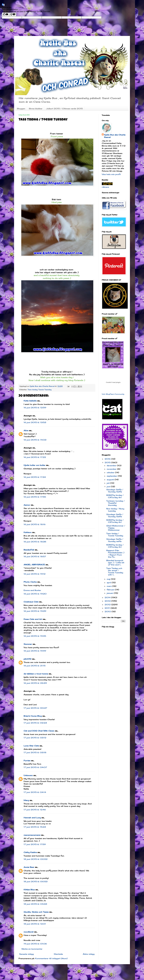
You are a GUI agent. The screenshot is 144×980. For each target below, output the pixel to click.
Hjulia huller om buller (34, 465)
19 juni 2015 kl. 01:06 (35, 944)
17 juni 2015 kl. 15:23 (35, 827)
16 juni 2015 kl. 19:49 (35, 651)
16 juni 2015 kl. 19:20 (35, 594)
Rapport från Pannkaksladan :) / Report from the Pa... (115, 554)
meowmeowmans (32, 835)
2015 (108, 462)
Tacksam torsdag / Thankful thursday (115, 503)
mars (110, 586)
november (112, 469)
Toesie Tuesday (45, 390)
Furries (27, 761)
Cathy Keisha (30, 852)
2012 (108, 605)
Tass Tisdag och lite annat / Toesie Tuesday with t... (115, 572)
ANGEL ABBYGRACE (34, 565)
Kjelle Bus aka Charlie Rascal (115, 136)
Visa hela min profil (111, 174)
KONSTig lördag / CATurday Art (115, 496)
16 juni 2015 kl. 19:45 (35, 636)
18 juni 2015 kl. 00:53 (36, 882)
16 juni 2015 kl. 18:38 (35, 542)
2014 (108, 597)
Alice (26, 430)
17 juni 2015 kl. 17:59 (35, 844)
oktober (111, 472)
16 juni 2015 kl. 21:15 (35, 666)
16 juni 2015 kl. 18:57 (35, 556)
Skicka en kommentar (32, 949)
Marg (26, 800)
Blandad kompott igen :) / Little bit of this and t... (115, 563)
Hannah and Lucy (32, 818)
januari (110, 593)
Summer (28, 644)
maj (109, 579)
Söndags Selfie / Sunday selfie (115, 540)
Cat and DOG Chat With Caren (39, 731)
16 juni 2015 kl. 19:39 (35, 611)
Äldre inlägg (89, 954)
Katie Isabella (30, 401)
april (109, 583)
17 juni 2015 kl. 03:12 (35, 738)
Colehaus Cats (31, 602)
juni (109, 487)
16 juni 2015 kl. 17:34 (35, 477)
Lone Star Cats (31, 746)
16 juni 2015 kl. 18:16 (35, 524)
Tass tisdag (33, 390)
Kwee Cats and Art (33, 619)
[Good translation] (6, 14)
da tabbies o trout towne (36, 674)
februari (111, 590)
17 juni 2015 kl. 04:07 (35, 767)
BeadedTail (29, 550)
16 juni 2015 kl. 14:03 (35, 440)
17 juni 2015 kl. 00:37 (35, 708)
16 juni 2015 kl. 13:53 (35, 422)
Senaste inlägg (26, 954)
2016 (108, 459)
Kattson (28, 532)
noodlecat (29, 932)
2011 (108, 608)
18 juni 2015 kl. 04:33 (35, 904)
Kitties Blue (29, 890)
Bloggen (21, 109)
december (112, 466)
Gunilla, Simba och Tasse (36, 912)
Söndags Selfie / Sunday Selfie (115, 491)
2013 (108, 601)
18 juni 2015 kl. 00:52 (36, 859)
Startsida (58, 954)
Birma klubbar (36, 109)
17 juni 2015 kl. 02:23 (35, 723)
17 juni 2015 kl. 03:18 (35, 752)
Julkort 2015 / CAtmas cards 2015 (64, 109)
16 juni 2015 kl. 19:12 (35, 574)
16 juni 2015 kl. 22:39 (35, 683)
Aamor (27, 505)
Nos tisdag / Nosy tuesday (115, 510)
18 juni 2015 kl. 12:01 (35, 924)
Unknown (28, 775)
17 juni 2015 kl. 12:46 (35, 810)
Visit (113, 394)
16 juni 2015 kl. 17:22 (35, 457)
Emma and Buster (32, 590)
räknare (105, 187)
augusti (111, 480)
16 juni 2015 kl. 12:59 (35, 408)
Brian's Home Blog (33, 716)
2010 (108, 612)
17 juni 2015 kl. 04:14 (35, 792)
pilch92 (28, 659)
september (112, 476)
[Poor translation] (13, 14)
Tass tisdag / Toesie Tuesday (115, 535)
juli (109, 483)
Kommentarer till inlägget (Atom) (51, 958)
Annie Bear (29, 867)
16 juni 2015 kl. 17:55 (35, 497)
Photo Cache (30, 582)
